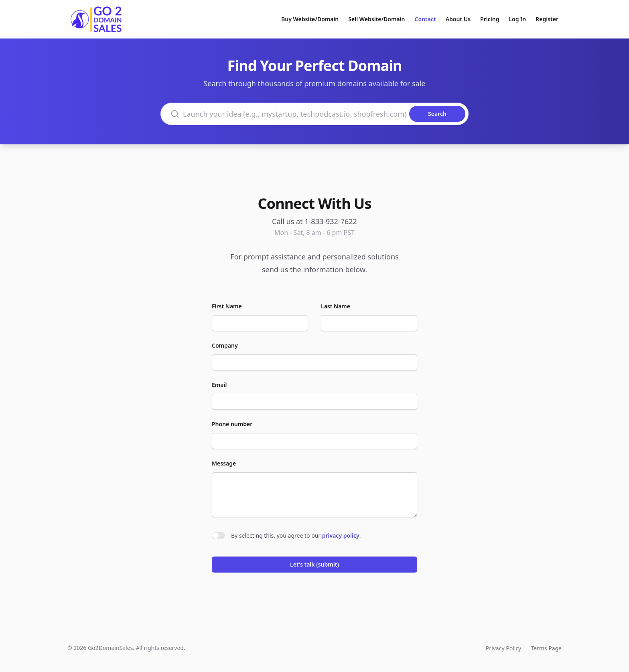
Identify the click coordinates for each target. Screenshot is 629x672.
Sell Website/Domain (376, 19)
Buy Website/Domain (310, 19)
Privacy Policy (503, 648)
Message (224, 463)
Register (547, 19)
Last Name (336, 306)
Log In (517, 19)
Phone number (232, 424)
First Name (227, 306)
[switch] (218, 536)
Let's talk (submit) (314, 564)
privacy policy (341, 535)
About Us (458, 19)
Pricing (490, 19)
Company (225, 345)
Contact (425, 19)
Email (219, 385)
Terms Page (546, 648)
